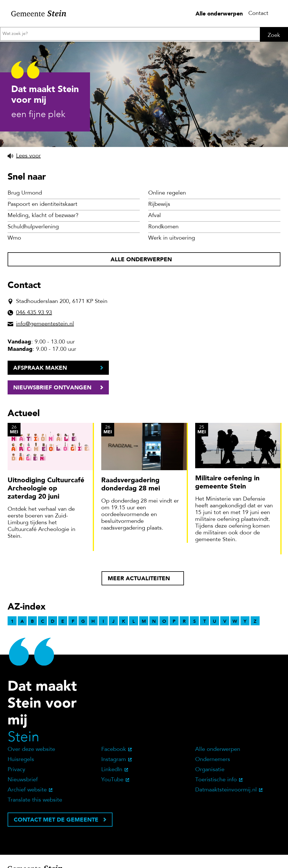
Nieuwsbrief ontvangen (52, 632)
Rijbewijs (159, 449)
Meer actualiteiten (139, 822)
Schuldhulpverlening (33, 471)
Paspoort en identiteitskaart (42, 449)
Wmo (14, 483)
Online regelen (167, 438)
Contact (258, 14)
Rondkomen (163, 471)
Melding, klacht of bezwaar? (43, 460)
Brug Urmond (25, 438)
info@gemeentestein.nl (45, 568)
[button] (24, 400)
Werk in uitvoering (172, 483)
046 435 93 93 (34, 557)
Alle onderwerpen (219, 14)
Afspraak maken (40, 612)
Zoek (274, 35)
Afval (155, 460)
